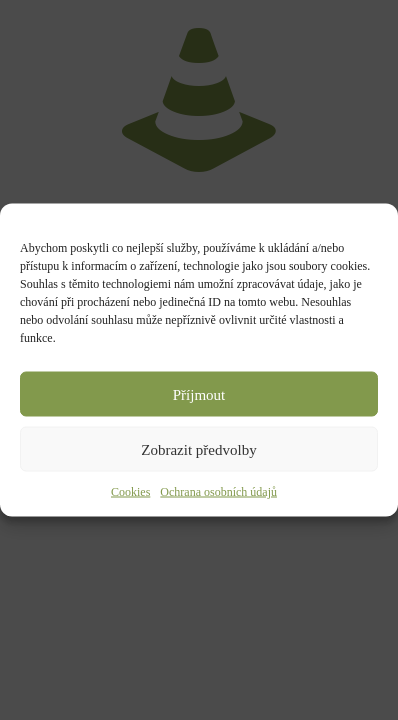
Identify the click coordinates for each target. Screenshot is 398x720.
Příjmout (199, 394)
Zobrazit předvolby (198, 449)
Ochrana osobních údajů (218, 492)
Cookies (130, 492)
